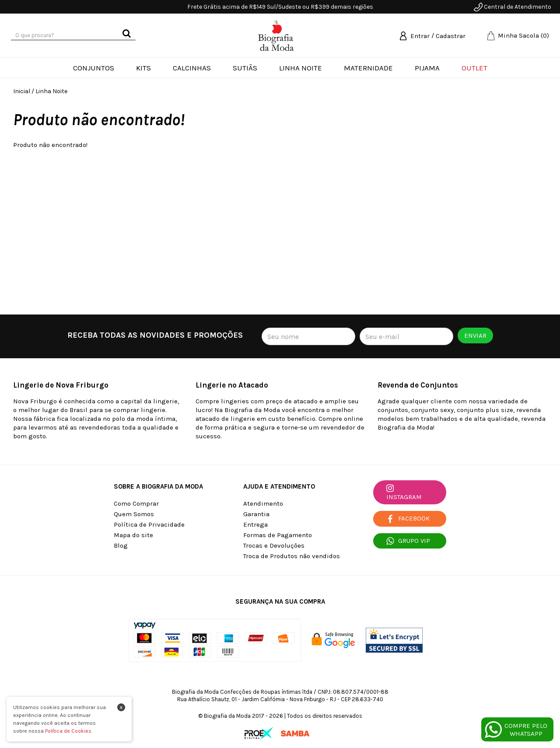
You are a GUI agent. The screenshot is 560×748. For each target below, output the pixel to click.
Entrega (255, 524)
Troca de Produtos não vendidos (292, 556)
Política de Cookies (68, 731)
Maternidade (368, 68)
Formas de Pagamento (278, 535)
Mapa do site (133, 535)
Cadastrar (451, 36)
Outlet (474, 68)
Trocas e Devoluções (274, 545)
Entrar (420, 36)
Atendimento (263, 503)
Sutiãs (245, 68)
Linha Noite (301, 68)
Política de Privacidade (149, 524)
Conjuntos (94, 68)
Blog (121, 545)
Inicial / (24, 91)
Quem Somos (134, 514)
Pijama (427, 68)
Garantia (256, 514)
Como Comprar (136, 503)
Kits (143, 68)
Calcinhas (192, 68)
